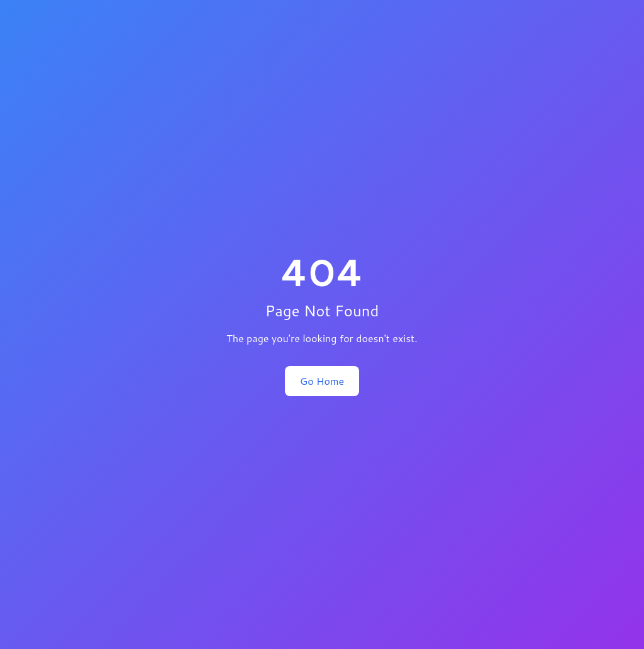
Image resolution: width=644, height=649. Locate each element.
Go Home (322, 381)
